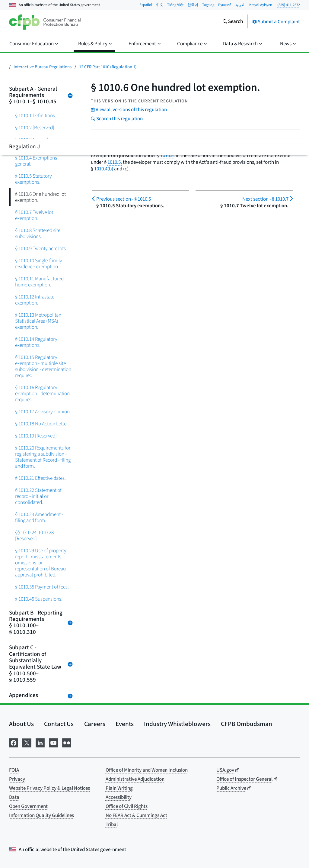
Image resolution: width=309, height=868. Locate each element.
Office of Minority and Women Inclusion (147, 770)
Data (14, 797)
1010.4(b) (104, 169)
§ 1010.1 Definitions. (36, 116)
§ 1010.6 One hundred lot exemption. (40, 197)
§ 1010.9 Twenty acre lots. (41, 248)
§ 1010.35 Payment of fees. (42, 587)
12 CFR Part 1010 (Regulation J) (108, 67)
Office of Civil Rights (127, 806)
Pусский (225, 5)
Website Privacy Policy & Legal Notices (49, 788)
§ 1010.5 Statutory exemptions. (33, 179)
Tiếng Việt (175, 5)
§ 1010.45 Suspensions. (39, 599)
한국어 (193, 5)
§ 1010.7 (265, 199)
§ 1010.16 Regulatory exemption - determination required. (42, 394)
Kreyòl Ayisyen (261, 5)
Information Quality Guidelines (41, 815)
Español (146, 5)
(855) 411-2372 (289, 5)
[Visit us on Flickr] (67, 742)
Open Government (28, 806)
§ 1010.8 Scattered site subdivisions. (38, 233)
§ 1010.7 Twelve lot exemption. (34, 215)
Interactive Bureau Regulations (43, 67)
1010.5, (115, 162)
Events (125, 724)
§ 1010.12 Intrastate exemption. (35, 300)
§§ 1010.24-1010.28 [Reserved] (34, 536)
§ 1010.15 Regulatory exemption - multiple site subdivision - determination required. (43, 366)
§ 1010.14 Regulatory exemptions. (36, 342)
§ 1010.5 (124, 199)
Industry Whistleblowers (177, 724)
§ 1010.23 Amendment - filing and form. (39, 517)
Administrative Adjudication (135, 779)
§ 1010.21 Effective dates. (40, 478)
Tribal (112, 824)
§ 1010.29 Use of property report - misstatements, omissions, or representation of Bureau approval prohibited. (41, 563)
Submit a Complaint (276, 22)
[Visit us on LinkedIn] (40, 742)
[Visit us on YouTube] (53, 742)
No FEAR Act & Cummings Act (136, 815)
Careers (95, 724)
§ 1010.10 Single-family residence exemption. (39, 264)
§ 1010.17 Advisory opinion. (43, 412)
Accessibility (119, 797)
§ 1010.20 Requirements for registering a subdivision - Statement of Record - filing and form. (43, 457)
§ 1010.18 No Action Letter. (42, 424)
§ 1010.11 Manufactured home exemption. (39, 282)
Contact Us (59, 724)
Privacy (17, 779)
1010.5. (167, 156)
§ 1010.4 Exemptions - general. (37, 161)
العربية (240, 5)
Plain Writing (119, 788)
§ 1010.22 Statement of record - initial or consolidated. (38, 496)
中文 (160, 5)
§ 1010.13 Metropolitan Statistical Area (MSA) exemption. (38, 321)
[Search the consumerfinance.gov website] (233, 22)
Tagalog (208, 5)
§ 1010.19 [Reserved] (36, 436)
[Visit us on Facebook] (14, 742)
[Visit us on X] (27, 742)
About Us (21, 724)
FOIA (14, 770)
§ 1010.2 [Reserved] (35, 128)
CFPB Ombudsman (247, 724)
